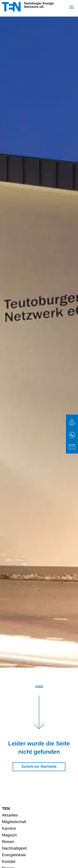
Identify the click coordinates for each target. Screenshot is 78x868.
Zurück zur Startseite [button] (39, 766)
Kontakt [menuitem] (9, 861)
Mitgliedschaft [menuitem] (14, 822)
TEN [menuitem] (6, 808)
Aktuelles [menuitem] (10, 815)
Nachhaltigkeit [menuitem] (14, 848)
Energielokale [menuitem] (14, 855)
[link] (72, 422)
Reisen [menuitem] (8, 842)
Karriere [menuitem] (9, 828)
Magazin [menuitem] (9, 835)
